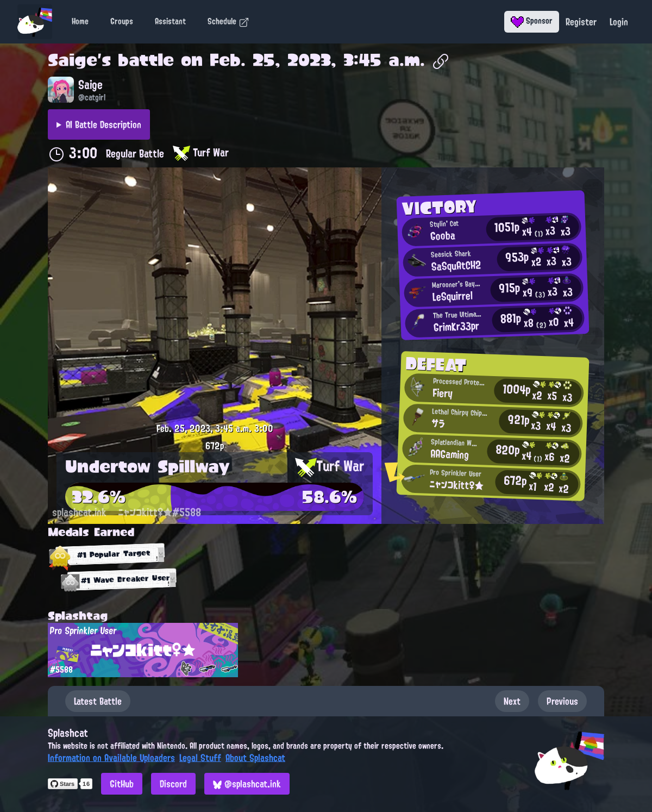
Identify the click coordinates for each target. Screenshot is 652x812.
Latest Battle (98, 701)
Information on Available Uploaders (111, 758)
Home (80, 21)
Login (619, 22)
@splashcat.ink (247, 784)
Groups (122, 21)
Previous (562, 701)
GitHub (122, 784)
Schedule (228, 21)
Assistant (170, 21)
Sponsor (532, 21)
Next (512, 701)
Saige (73, 60)
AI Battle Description (104, 124)
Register (581, 22)
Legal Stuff (200, 758)
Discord (173, 784)
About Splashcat (255, 758)
